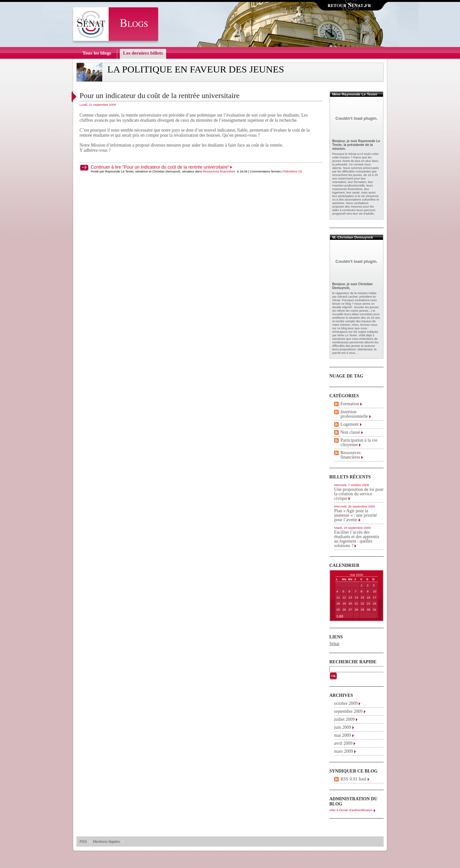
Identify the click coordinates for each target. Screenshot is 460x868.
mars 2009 (344, 751)
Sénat (334, 644)
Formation (350, 404)
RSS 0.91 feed (353, 779)
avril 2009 (343, 743)
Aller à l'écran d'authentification (351, 810)
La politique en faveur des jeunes (196, 69)
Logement (350, 424)
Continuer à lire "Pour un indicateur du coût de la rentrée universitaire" (160, 167)
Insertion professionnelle (354, 414)
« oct (340, 616)
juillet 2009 (344, 719)
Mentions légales (106, 841)
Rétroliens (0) (293, 171)
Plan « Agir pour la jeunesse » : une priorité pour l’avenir (356, 515)
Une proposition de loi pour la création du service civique (359, 494)
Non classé (350, 432)
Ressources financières (219, 171)
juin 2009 (343, 727)
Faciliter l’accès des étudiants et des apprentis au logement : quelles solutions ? (357, 539)
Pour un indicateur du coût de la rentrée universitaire (160, 95)
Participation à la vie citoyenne (359, 442)
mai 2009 (343, 735)
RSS (83, 841)
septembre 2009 (348, 711)
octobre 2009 (346, 703)
